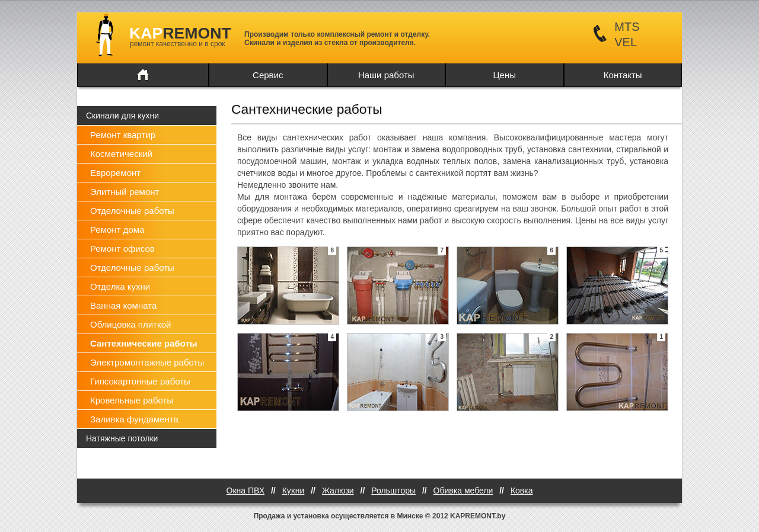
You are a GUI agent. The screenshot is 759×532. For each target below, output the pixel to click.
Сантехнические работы (144, 343)
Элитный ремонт (125, 192)
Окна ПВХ (246, 491)
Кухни (294, 491)
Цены (504, 75)
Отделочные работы (132, 211)
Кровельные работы (132, 400)
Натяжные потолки (122, 438)
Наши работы (386, 75)
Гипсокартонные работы (140, 381)
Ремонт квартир (123, 135)
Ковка (522, 491)
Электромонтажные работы (147, 362)
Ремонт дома (117, 230)
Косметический (121, 154)
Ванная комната (123, 305)
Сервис (268, 75)
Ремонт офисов (122, 249)
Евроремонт (115, 173)
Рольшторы (393, 491)
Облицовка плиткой (130, 324)
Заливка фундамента (134, 419)
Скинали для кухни (122, 116)
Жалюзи (338, 491)
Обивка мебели (463, 491)
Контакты (623, 75)
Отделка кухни (120, 286)
